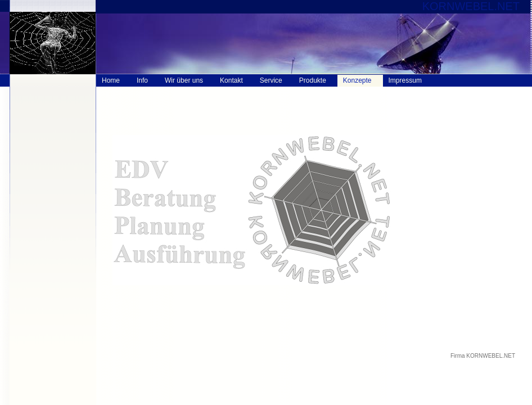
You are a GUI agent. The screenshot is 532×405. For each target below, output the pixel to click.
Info (142, 80)
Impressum (405, 80)
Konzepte (357, 80)
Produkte (313, 80)
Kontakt (231, 80)
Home (111, 80)
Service (271, 80)
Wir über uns (184, 80)
